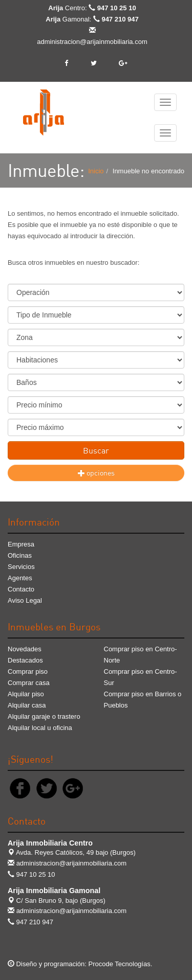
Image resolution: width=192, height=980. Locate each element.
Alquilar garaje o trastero (44, 716)
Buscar (96, 450)
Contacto (21, 589)
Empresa (21, 544)
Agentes (20, 578)
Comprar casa (29, 683)
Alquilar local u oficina (40, 728)
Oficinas (20, 555)
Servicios (21, 567)
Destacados (25, 660)
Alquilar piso (26, 694)
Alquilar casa (27, 705)
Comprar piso (28, 671)
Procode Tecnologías (120, 964)
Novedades (25, 649)
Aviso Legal (25, 600)
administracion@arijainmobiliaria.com (92, 42)
